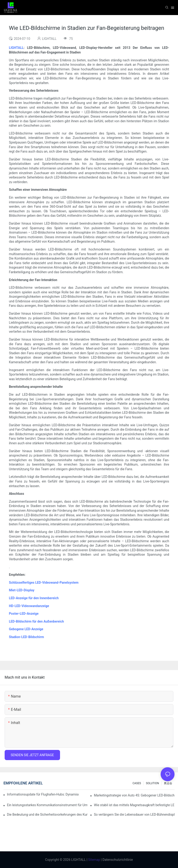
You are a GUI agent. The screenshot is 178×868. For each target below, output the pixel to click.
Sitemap (94, 860)
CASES (137, 783)
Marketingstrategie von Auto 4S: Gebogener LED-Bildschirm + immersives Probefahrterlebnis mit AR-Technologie (134, 795)
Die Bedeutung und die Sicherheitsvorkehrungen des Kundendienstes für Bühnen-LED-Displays (47, 815)
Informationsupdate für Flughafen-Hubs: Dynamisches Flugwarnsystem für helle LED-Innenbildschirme (43, 794)
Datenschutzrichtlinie (117, 860)
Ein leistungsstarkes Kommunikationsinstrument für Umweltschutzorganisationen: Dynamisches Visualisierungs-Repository (47, 805)
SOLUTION (152, 783)
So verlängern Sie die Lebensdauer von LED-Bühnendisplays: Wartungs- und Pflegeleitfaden (134, 815)
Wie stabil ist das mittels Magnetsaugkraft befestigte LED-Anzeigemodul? (134, 805)
